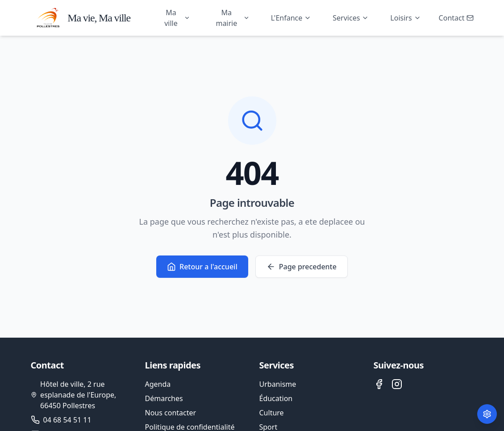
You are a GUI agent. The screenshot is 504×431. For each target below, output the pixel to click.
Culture (272, 413)
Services (351, 18)
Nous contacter (171, 413)
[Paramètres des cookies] (487, 414)
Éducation (276, 398)
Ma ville (177, 18)
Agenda (158, 384)
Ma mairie (232, 18)
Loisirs (405, 18)
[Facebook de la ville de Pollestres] (379, 384)
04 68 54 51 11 (67, 420)
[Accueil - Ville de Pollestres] (79, 18)
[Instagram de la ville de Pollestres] (397, 384)
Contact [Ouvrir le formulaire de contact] (456, 18)
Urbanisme (278, 384)
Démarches (164, 398)
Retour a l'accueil (202, 267)
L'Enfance (291, 18)
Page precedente (302, 267)
